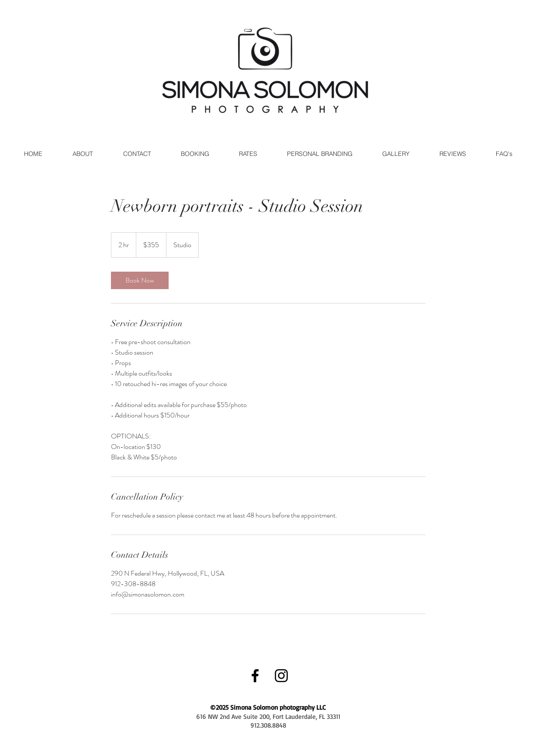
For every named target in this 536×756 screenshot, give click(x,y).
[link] (140, 280)
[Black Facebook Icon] (255, 676)
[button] (396, 154)
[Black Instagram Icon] (281, 676)
